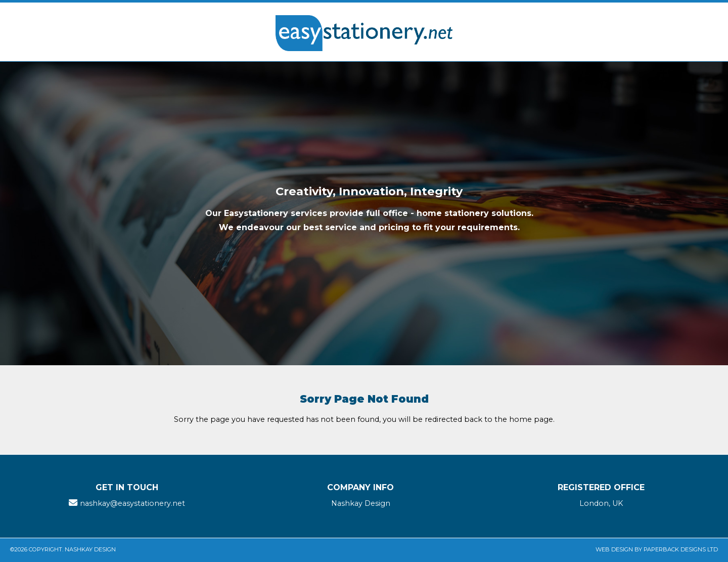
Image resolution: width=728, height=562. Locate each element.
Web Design (614, 549)
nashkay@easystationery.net (132, 503)
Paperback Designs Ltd (681, 549)
